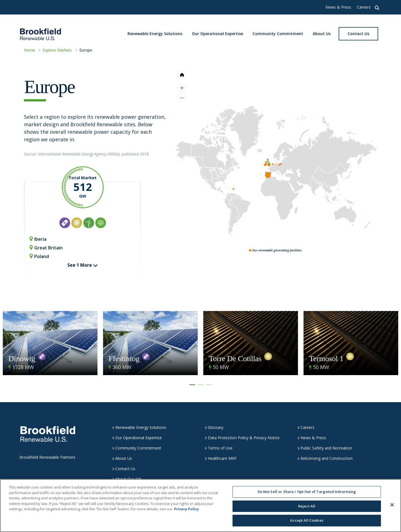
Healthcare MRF (221, 458)
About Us (122, 458)
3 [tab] (209, 385)
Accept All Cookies (307, 520)
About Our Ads (127, 479)
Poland (39, 256)
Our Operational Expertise (137, 438)
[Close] (392, 505)
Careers (364, 7)
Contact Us (124, 469)
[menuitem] (268, 161)
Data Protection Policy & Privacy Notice (242, 438)
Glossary (214, 427)
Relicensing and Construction (325, 458)
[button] (377, 7)
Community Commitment (137, 448)
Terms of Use (219, 448)
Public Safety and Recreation (325, 448)
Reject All (307, 506)
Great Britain (46, 248)
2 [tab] (200, 385)
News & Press (338, 7)
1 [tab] (192, 385)
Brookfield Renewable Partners (47, 457)
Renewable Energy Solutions (139, 427)
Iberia (38, 239)
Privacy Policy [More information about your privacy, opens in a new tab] (186, 509)
